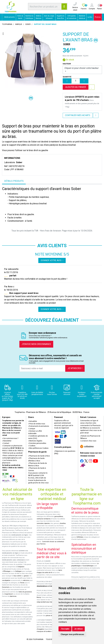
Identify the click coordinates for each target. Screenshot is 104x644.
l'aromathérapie (88, 566)
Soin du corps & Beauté (49, 17)
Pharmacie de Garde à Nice (39, 456)
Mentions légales (35, 441)
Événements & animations (39, 426)
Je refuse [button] (78, 629)
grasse (26, 576)
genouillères (59, 516)
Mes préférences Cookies (38, 448)
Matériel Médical (82, 17)
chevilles (63, 523)
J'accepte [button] (65, 629)
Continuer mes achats (78, 115)
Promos (98, 17)
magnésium (9, 594)
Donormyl (5, 587)
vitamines (13, 596)
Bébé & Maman (39, 17)
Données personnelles (37, 443)
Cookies (32, 446)
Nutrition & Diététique (29, 17)
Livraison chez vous (88, 441)
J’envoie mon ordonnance (36, 344)
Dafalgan (18, 571)
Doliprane (21, 567)
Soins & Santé (20, 17)
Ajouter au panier (76, 87)
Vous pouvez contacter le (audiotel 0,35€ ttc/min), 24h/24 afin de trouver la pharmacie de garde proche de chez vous (38, 478)
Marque (19, 24)
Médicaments (9, 17)
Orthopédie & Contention (72, 17)
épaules (47, 523)
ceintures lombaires (44, 519)
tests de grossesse (25, 592)
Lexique (32, 429)
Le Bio (90, 17)
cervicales (40, 523)
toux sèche (17, 576)
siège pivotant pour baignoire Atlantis (49, 602)
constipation (6, 580)
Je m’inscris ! (75, 368)
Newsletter (7, 441)
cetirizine (26, 580)
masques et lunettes (44, 631)
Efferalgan (7, 571)
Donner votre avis (52, 260)
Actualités (33, 421)
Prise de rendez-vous (37, 424)
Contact (6, 443)
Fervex (22, 583)
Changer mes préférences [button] (72, 634)
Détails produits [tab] (14, 181)
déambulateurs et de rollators (48, 586)
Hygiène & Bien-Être (60, 17)
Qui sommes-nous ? (10, 438)
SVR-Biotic (80, 537)
